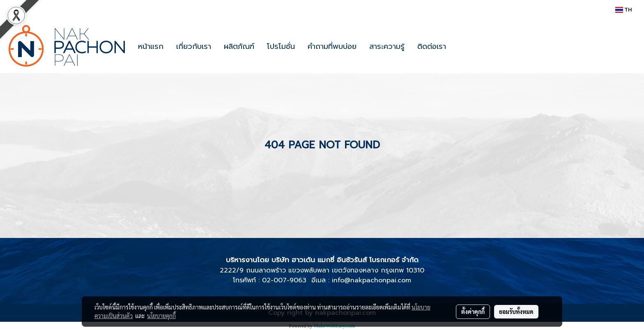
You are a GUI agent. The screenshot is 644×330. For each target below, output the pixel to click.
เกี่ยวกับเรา (194, 46)
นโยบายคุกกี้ (161, 316)
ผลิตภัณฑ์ (239, 46)
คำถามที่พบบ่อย (332, 46)
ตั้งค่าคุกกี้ (473, 312)
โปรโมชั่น (281, 46)
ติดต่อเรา (432, 46)
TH (623, 10)
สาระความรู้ (387, 46)
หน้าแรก (151, 46)
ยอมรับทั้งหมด (516, 312)
